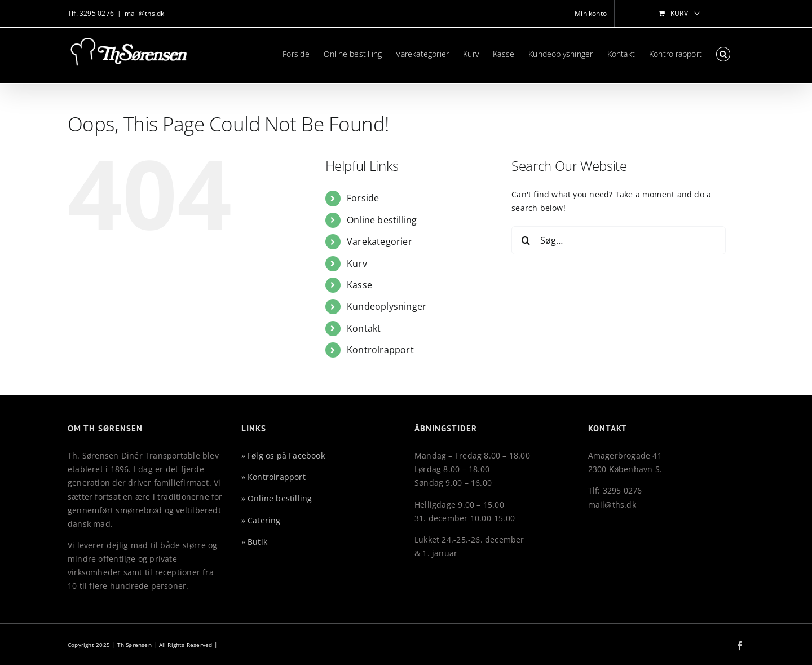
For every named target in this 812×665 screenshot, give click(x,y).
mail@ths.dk (144, 13)
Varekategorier (379, 241)
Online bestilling (382, 220)
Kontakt (364, 328)
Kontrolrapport (380, 350)
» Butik (254, 542)
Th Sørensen (134, 645)
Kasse (359, 285)
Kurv (357, 263)
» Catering (261, 520)
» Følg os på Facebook (283, 455)
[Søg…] (619, 240)
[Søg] (526, 240)
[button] (723, 54)
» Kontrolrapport (273, 477)
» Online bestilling (277, 498)
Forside (363, 198)
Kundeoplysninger (387, 306)
